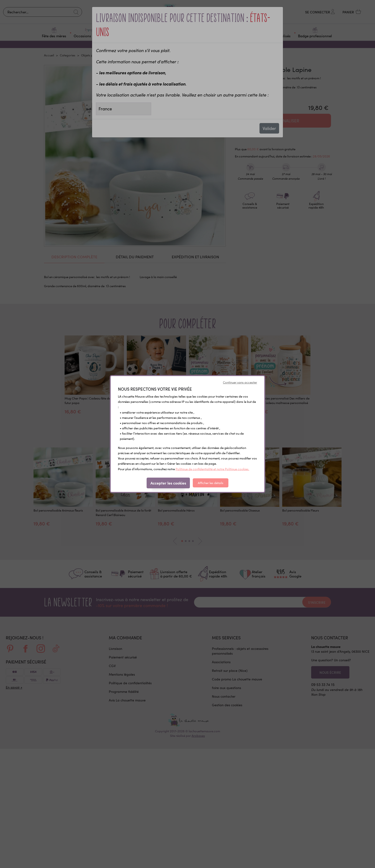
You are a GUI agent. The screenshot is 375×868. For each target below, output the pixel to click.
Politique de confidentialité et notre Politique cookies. (212, 469)
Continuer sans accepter (240, 382)
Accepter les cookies (168, 483)
